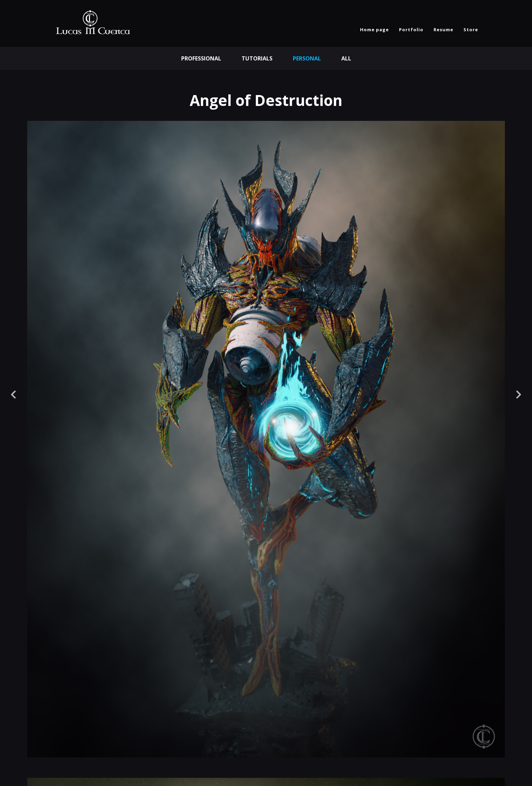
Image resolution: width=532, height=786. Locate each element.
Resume (443, 30)
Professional (201, 58)
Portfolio (411, 30)
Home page (374, 30)
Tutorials (257, 58)
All (346, 58)
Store (471, 30)
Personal (307, 58)
